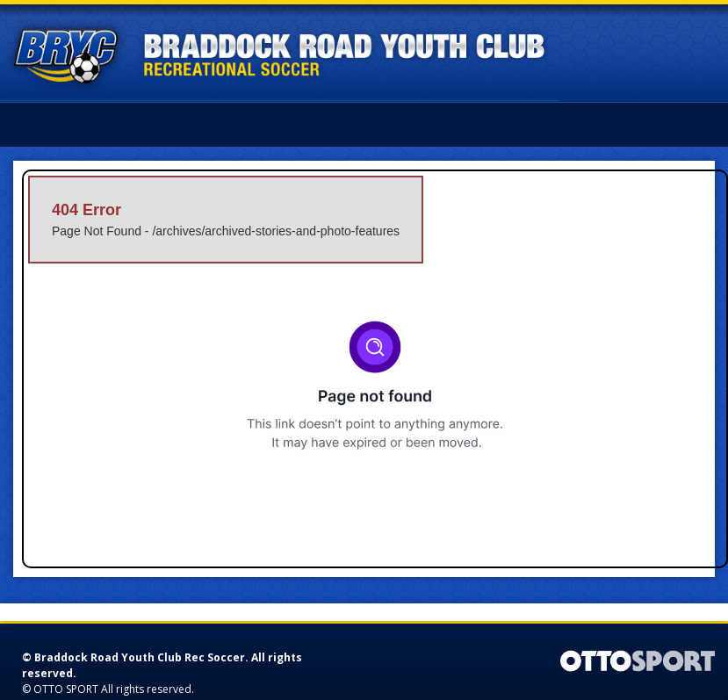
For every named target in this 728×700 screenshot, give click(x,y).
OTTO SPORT (66, 689)
